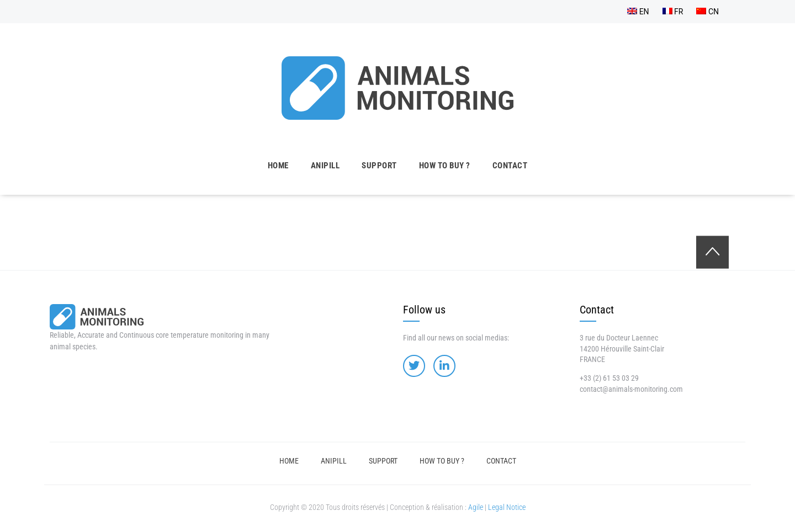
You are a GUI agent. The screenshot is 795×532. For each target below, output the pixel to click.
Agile (476, 507)
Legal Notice (507, 507)
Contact (510, 166)
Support (379, 166)
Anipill (325, 166)
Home (278, 166)
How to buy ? (445, 166)
